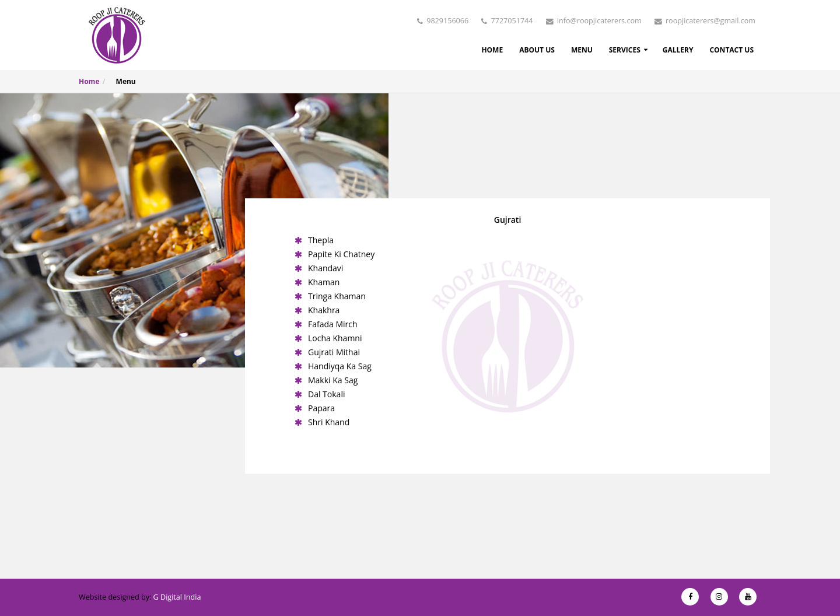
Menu (582, 50)
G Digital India (177, 597)
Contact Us (731, 50)
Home (492, 50)
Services (625, 50)
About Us (537, 50)
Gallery (678, 50)
